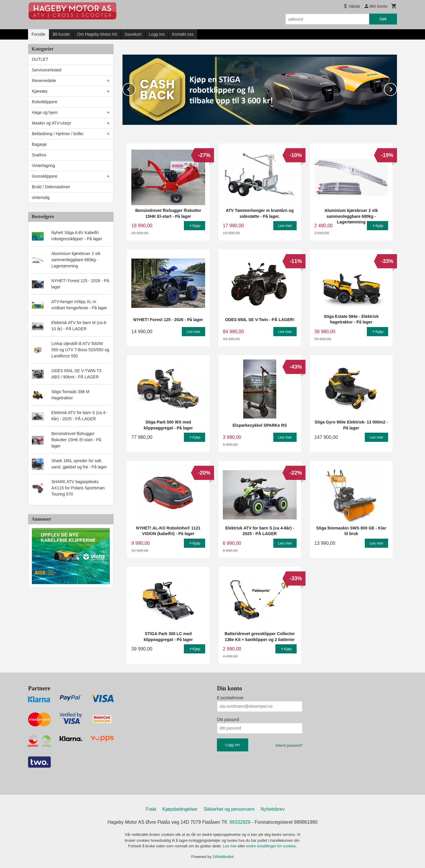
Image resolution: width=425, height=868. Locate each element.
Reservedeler (44, 81)
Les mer (230, 846)
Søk (383, 19)
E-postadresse (230, 697)
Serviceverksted (47, 70)
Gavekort (133, 34)
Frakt (151, 809)
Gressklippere (45, 176)
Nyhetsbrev (273, 809)
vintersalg (41, 197)
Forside (39, 34)
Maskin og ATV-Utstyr (52, 123)
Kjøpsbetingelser (180, 809)
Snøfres (39, 155)
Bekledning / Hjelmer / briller (58, 134)
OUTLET (40, 59)
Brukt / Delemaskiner (51, 187)
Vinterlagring (43, 166)
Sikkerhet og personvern (229, 809)
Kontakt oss (183, 34)
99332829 (240, 822)
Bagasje (39, 144)
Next (397, 88)
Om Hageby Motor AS (97, 34)
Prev (135, 88)
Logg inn (157, 34)
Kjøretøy (40, 91)
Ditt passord (228, 719)
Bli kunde (61, 34)
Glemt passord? (289, 745)
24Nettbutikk (223, 856)
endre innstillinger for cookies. (272, 846)
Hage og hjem (45, 112)
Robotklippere (45, 102)
